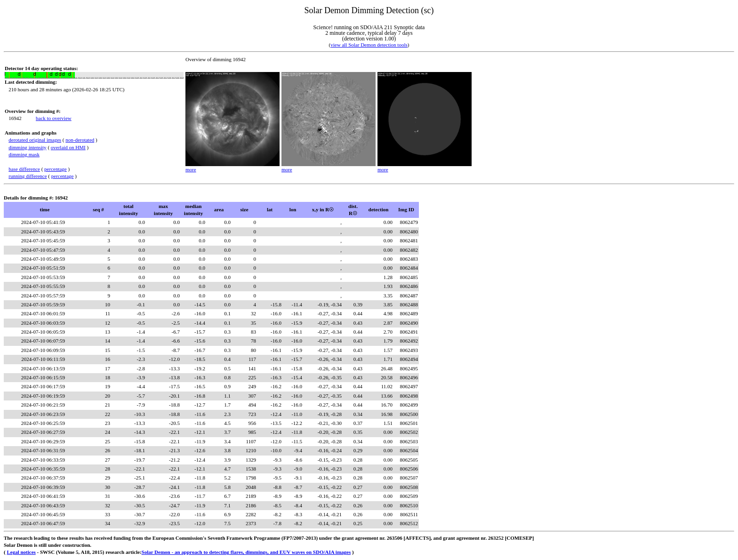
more (191, 169)
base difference (24, 169)
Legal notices (21, 552)
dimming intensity (27, 147)
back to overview (54, 118)
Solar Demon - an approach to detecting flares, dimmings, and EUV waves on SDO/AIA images (246, 552)
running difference (28, 176)
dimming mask (24, 154)
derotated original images (35, 140)
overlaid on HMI (68, 147)
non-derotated (80, 140)
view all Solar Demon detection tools (369, 45)
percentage (56, 169)
